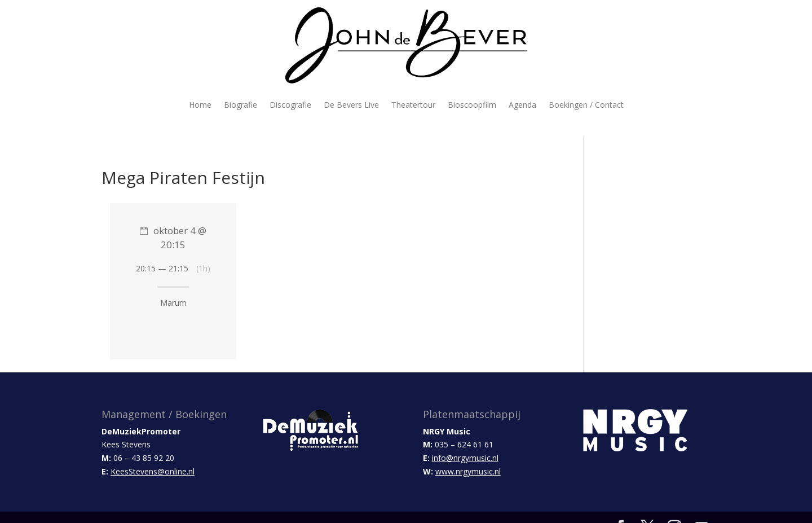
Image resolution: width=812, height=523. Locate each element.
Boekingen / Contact (586, 105)
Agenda (522, 105)
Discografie (290, 105)
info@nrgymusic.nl (465, 458)
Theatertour (413, 105)
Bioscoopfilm (472, 105)
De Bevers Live (351, 105)
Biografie (240, 105)
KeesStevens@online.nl (153, 471)
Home (200, 105)
